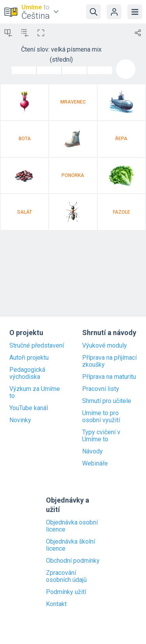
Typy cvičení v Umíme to (101, 436)
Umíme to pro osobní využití (101, 417)
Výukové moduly (105, 346)
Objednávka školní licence (70, 545)
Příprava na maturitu (109, 377)
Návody (92, 451)
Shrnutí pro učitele (107, 401)
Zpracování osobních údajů (66, 576)
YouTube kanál (29, 408)
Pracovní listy (101, 389)
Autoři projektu (29, 358)
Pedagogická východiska (27, 373)
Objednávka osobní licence (72, 526)
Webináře (95, 464)
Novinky (20, 420)
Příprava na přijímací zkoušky (109, 361)
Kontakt (56, 604)
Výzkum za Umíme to (35, 392)
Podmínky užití (66, 592)
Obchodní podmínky (73, 561)
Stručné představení (37, 346)
